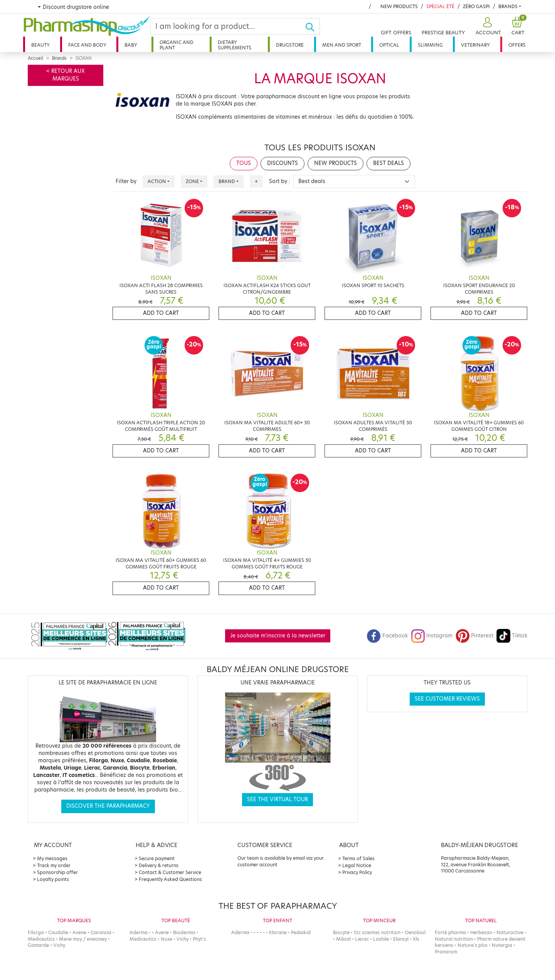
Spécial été (440, 6)
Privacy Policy (357, 872)
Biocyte (341, 932)
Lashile (381, 939)
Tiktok (512, 636)
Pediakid (301, 932)
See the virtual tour (277, 799)
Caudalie (58, 932)
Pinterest (474, 636)
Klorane (278, 932)
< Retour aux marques (66, 75)
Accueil (35, 58)
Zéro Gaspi (476, 6)
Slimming (430, 45)
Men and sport (342, 45)
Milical (343, 939)
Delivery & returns (159, 865)
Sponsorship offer (57, 872)
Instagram (432, 636)
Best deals (388, 163)
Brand (227, 181)
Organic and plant (177, 45)
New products (399, 6)
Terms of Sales (358, 858)
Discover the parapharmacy (108, 806)
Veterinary (475, 45)
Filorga (36, 932)
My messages (52, 858)
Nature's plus (473, 945)
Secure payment (157, 858)
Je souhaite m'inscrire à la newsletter (278, 636)
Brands (508, 6)
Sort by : (280, 181)
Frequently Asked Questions (170, 879)
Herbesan (481, 932)
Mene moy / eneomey (83, 939)
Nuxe (166, 939)
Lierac (362, 939)
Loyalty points (53, 879)
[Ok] (312, 26)
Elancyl (401, 939)
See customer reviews (447, 699)
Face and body (87, 45)
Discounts (283, 163)
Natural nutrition (454, 939)
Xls (416, 939)
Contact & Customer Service (170, 872)
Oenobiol (415, 932)
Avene (79, 932)
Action (157, 181)
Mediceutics (41, 939)
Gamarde (38, 945)
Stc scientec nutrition (377, 932)
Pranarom (446, 952)
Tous (244, 163)
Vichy (59, 945)
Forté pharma (450, 932)
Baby (131, 45)
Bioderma (184, 932)
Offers (517, 45)
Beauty (40, 45)
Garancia (101, 932)
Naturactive (510, 932)
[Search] (228, 26)
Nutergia (502, 945)
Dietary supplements (235, 45)
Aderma (139, 932)
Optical (389, 45)
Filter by (126, 181)
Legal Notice (357, 865)
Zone (192, 181)
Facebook (387, 636)
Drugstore (290, 45)
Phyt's (199, 939)
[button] (487, 26)
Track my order (54, 865)
